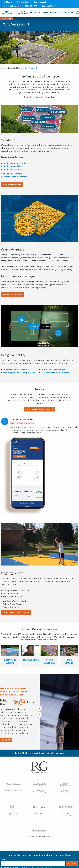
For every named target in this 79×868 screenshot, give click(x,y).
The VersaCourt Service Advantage (39, 409)
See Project (6, 740)
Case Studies (69, 661)
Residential (23, 2)
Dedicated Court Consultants (16, 369)
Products (35, 13)
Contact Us (48, 6)
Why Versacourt (23, 12)
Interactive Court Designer (53, 369)
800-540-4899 (31, 6)
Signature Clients (10, 661)
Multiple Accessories (13, 169)
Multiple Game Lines (12, 166)
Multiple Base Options (13, 174)
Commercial (40, 2)
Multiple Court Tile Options (16, 163)
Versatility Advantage (12, 185)
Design (52, 13)
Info (72, 13)
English (14, 6)
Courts (44, 13)
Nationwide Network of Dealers (56, 372)
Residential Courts (15, 68)
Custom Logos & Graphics (15, 177)
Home (8, 2)
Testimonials (31, 660)
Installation (63, 13)
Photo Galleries (49, 661)
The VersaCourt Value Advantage (16, 612)
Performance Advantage (13, 295)
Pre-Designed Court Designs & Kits (19, 372)
